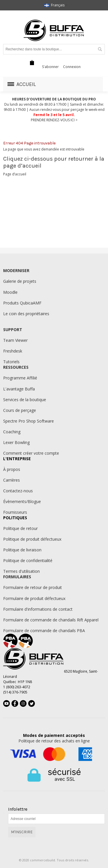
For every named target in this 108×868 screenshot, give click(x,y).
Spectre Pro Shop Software (29, 421)
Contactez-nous (18, 491)
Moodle (10, 292)
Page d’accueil (15, 174)
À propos (12, 469)
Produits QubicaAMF (22, 303)
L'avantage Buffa (19, 389)
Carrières (12, 480)
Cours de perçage (20, 410)
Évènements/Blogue (22, 501)
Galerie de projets (20, 281)
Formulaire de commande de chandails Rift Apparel (51, 620)
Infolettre (18, 809)
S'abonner (50, 67)
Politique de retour (20, 528)
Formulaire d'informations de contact (38, 609)
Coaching (12, 432)
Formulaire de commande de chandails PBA (44, 631)
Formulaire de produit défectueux (34, 598)
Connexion (72, 67)
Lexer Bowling (16, 442)
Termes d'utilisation (21, 571)
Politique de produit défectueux (32, 539)
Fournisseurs (15, 512)
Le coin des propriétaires (26, 314)
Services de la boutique (25, 400)
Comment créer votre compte (31, 453)
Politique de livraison (22, 550)
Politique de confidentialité (28, 560)
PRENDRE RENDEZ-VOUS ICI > (54, 120)
